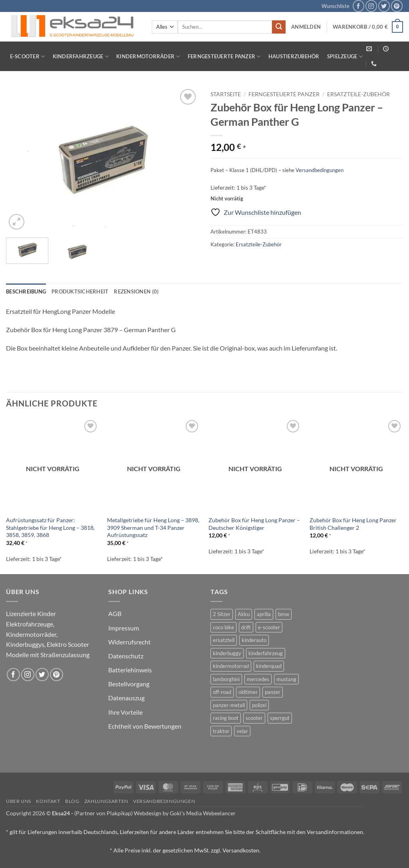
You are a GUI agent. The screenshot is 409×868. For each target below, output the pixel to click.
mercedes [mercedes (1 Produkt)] (258, 679)
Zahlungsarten (106, 801)
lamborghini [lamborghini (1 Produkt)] (226, 679)
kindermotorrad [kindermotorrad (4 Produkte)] (231, 666)
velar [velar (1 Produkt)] (242, 731)
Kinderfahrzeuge (81, 56)
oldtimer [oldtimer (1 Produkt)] (248, 692)
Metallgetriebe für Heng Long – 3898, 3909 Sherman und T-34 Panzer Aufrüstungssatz (153, 527)
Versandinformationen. (336, 832)
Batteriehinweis (130, 670)
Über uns (19, 801)
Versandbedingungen (320, 170)
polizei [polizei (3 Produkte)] (259, 705)
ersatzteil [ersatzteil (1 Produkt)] (224, 640)
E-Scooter (28, 56)
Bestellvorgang (129, 684)
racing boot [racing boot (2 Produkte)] (226, 718)
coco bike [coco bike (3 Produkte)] (223, 627)
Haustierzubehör (294, 56)
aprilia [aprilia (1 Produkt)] (264, 614)
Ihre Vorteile (125, 712)
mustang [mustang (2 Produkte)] (286, 679)
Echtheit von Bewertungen (145, 726)
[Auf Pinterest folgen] (397, 6)
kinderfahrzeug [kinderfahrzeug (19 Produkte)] (266, 653)
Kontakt (48, 801)
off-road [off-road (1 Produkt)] (222, 692)
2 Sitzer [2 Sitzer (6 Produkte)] (222, 614)
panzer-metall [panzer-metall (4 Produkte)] (229, 705)
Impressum (124, 628)
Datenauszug (126, 698)
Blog (72, 801)
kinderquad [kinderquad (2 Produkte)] (269, 666)
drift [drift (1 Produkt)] (246, 627)
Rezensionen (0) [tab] (136, 291)
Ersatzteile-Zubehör (358, 94)
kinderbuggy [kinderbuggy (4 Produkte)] (227, 653)
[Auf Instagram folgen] (371, 6)
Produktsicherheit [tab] (80, 291)
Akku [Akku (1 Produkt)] (244, 614)
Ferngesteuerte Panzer (224, 56)
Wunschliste (336, 6)
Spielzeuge (345, 56)
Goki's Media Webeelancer (203, 813)
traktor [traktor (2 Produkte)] (221, 731)
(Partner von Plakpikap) (103, 813)
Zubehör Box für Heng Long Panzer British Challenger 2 (353, 524)
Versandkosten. (241, 850)
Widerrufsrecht (129, 642)
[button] (306, 27)
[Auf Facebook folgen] (358, 6)
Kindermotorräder (148, 56)
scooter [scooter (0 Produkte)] (254, 718)
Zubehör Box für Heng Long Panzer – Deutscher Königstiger (254, 524)
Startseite (226, 94)
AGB (115, 613)
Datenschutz (126, 656)
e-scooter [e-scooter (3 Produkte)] (269, 627)
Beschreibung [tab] (26, 291)
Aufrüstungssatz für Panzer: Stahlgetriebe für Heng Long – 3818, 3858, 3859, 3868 (50, 527)
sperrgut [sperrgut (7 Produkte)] (280, 718)
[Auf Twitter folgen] (384, 6)
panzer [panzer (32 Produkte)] (273, 692)
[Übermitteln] (279, 27)
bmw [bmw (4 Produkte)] (284, 614)
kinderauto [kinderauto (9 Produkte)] (254, 640)
